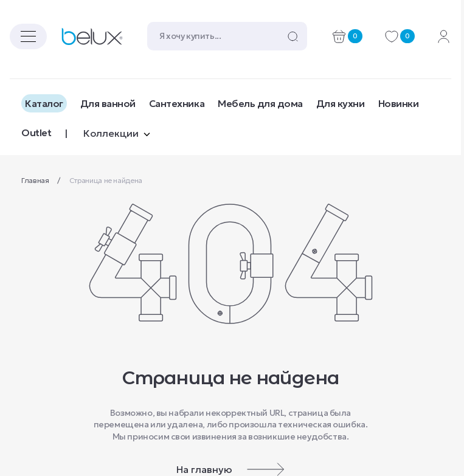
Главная (36, 180)
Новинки (399, 103)
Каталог (44, 103)
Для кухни (341, 103)
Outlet (36, 133)
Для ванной (108, 103)
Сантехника (177, 103)
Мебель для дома (260, 103)
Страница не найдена (106, 180)
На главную (230, 469)
